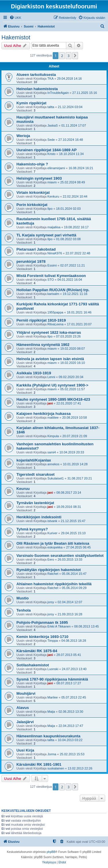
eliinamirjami (56, 168)
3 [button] (68, 56)
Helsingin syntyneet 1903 (39, 178)
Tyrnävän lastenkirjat (35, 503)
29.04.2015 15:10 (73, 533)
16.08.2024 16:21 (81, 168)
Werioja (23, 136)
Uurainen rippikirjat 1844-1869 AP (47, 150)
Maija (51, 712)
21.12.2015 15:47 (73, 521)
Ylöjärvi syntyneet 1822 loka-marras (49, 332)
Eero (51, 559)
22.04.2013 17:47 (71, 726)
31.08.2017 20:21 (80, 478)
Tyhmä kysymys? (32, 529)
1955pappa (55, 312)
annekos (54, 464)
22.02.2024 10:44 (75, 196)
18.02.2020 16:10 (73, 363)
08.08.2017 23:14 (69, 493)
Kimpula (53, 436)
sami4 (52, 452)
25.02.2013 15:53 (72, 754)
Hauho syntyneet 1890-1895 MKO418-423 (53, 399)
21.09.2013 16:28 (70, 614)
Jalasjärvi (25, 722)
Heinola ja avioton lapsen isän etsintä (50, 359)
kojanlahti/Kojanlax (34, 460)
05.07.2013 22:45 (74, 697)
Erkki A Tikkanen (59, 626)
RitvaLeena (56, 324)
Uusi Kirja (25, 750)
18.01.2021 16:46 (79, 312)
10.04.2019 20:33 (72, 452)
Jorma (52, 754)
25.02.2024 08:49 (73, 182)
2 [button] (62, 56)
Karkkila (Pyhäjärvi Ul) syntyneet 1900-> (52, 385)
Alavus (23, 708)
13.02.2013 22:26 (80, 768)
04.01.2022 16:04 (70, 280)
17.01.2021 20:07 (79, 324)
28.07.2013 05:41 (69, 655)
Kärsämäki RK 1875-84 (37, 651)
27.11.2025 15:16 (85, 93)
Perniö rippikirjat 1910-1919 (41, 320)
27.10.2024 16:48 (71, 140)
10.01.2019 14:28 (75, 464)
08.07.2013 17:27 (69, 683)
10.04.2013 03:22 (70, 740)
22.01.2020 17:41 (69, 403)
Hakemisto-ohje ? (32, 164)
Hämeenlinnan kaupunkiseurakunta (48, 736)
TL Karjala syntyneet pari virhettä (46, 235)
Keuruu (23, 489)
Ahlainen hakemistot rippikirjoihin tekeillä (54, 584)
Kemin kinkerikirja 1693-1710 (42, 637)
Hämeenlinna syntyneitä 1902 (43, 345)
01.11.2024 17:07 (74, 125)
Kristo (52, 154)
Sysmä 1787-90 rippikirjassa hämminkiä (52, 679)
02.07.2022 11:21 (73, 265)
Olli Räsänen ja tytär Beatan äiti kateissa (53, 543)
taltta (51, 107)
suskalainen (56, 768)
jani (50, 403)
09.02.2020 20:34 (71, 377)
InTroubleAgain (58, 93)
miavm (52, 182)
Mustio (23, 598)
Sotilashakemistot (33, 665)
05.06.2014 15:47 (74, 574)
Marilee (53, 697)
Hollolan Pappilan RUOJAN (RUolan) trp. (53, 290)
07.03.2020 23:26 (69, 336)
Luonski (53, 669)
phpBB (51, 852)
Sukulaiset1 (56, 478)
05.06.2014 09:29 (74, 588)
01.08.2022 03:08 (69, 239)
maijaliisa (54, 227)
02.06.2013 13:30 (71, 712)
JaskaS (53, 125)
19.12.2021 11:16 (75, 294)
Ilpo (50, 209)
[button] (75, 56)
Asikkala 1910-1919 (34, 373)
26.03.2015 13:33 (70, 559)
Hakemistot (16, 37)
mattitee (53, 417)
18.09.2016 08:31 (69, 507)
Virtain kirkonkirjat (33, 193)
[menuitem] (15, 18)
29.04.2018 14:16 (69, 79)
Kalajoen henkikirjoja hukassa (43, 414)
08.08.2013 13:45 (87, 626)
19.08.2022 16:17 (76, 227)
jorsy (51, 602)
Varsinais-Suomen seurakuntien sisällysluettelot (60, 556)
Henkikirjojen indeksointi (39, 517)
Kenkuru (53, 196)
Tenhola (24, 610)
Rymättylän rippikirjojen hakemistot (49, 570)
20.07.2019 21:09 (75, 436)
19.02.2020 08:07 (73, 349)
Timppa (53, 641)
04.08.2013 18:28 (74, 641)
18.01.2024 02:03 (69, 209)
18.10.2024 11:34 (71, 154)
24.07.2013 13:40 (74, 669)
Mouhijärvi (26, 693)
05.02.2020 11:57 (73, 389)
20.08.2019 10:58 (75, 417)
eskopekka (55, 547)
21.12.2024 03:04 (70, 107)
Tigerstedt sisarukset (35, 474)
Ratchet (53, 574)
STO (51, 280)
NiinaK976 (55, 253)
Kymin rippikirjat (31, 103)
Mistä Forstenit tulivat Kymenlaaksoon (51, 276)
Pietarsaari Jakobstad (36, 249)
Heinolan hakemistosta (37, 89)
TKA (51, 79)
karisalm (53, 294)
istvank (52, 521)
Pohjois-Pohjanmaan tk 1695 (42, 622)
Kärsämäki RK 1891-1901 (39, 764)
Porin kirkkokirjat (32, 205)
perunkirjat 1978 (31, 261)
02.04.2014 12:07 (70, 602)
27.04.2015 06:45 (78, 547)
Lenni (51, 377)
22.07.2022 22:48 (78, 253)
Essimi (52, 265)
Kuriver (53, 533)
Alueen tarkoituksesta (36, 75)
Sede (51, 140)
